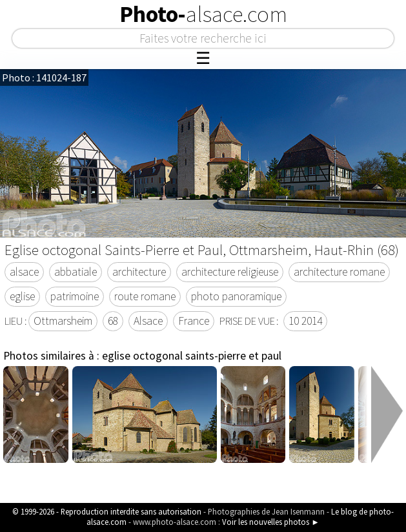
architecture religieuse (230, 272)
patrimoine (75, 296)
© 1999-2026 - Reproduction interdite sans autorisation (107, 511)
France (194, 321)
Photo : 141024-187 (44, 77)
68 (113, 321)
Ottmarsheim (63, 321)
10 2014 (305, 321)
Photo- (203, 14)
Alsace (148, 321)
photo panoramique (236, 296)
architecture (139, 272)
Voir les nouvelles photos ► (271, 522)
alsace (24, 272)
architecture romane (339, 272)
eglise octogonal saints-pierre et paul (192, 356)
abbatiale (76, 272)
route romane (145, 296)
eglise (22, 296)
